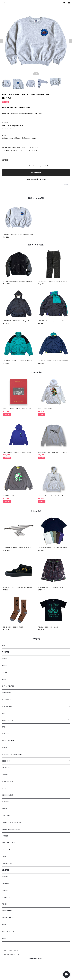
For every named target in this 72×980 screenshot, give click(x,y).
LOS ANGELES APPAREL (11, 829)
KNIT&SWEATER (8, 686)
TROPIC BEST (7, 911)
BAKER (4, 747)
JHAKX (4, 809)
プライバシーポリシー (11, 951)
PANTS (4, 666)
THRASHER (6, 897)
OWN (4, 856)
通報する (67, 185)
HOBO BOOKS (7, 781)
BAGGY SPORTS (8, 741)
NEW (4, 645)
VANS (4, 713)
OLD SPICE (6, 850)
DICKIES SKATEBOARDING (12, 754)
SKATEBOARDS (8, 706)
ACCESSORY (7, 700)
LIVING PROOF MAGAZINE (12, 822)
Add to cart (36, 173)
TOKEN (5, 904)
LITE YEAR (6, 815)
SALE (4, 938)
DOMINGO (6, 761)
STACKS (5, 877)
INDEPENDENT (7, 795)
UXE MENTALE (7, 918)
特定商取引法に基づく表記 (12, 954)
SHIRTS (4, 659)
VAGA (4, 924)
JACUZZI (5, 802)
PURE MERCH (7, 863)
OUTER (5, 672)
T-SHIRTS (5, 652)
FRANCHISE (6, 768)
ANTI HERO (6, 734)
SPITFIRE (5, 884)
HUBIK (4, 788)
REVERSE (5, 870)
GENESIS (5, 775)
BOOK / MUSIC (8, 720)
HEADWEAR (6, 693)
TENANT (5, 890)
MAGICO (5, 836)
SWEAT (5, 679)
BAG (3, 727)
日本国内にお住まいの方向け (36, 179)
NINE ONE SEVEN (8, 843)
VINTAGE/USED (8, 931)
